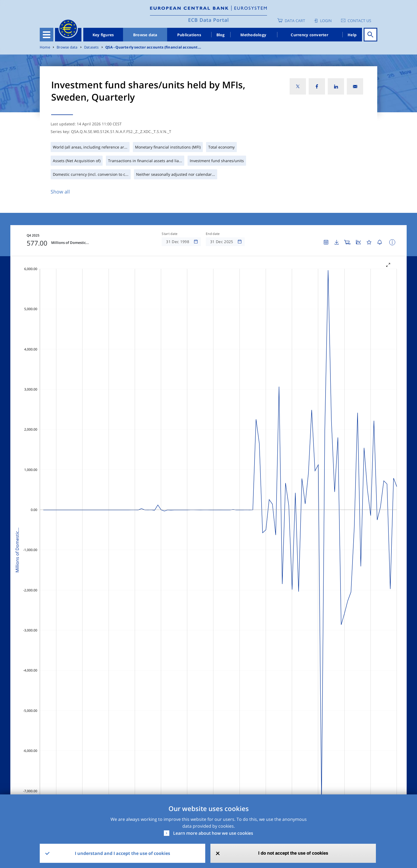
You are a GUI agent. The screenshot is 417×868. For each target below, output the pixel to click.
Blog (221, 35)
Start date (170, 234)
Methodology (253, 35)
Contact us (359, 21)
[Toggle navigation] (47, 35)
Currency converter (309, 35)
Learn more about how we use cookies (213, 833)
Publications (189, 35)
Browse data (145, 35)
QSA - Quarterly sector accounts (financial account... (153, 47)
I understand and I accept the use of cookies (122, 853)
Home (45, 47)
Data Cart (295, 21)
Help (352, 35)
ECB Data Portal (208, 20)
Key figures (103, 35)
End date (213, 234)
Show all (60, 192)
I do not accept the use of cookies (293, 853)
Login (326, 21)
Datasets (91, 47)
